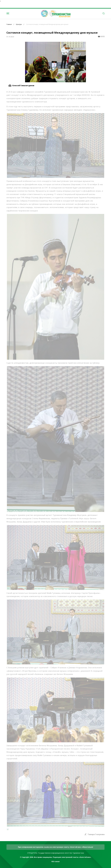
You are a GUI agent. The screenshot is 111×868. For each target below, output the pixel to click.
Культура (19, 24)
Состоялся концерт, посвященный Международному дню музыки (47, 24)
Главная (9, 24)
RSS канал (56, 861)
